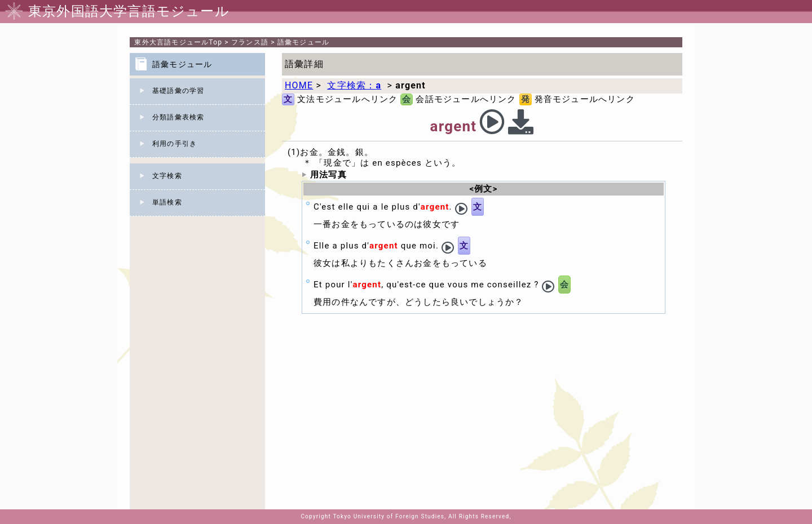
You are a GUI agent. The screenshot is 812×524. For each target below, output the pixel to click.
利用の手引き (175, 144)
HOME (299, 85)
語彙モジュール (303, 42)
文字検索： (354, 85)
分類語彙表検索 (178, 117)
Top (178, 42)
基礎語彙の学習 (178, 91)
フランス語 (250, 42)
